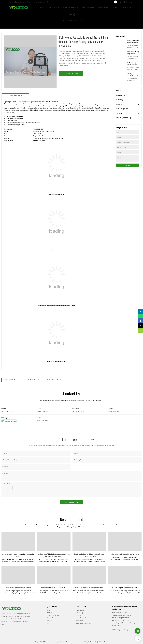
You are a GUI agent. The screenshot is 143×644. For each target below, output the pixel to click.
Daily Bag (79, 20)
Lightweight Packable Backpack (14, 380)
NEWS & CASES (88, 7)
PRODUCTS (53, 8)
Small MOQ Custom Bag (123, 118)
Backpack (21, 102)
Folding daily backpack (54, 380)
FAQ (117, 7)
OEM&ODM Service (53, 615)
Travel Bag (119, 113)
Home (49, 610)
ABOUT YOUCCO (104, 7)
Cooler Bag (119, 100)
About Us (50, 621)
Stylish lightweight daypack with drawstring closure (133, 76)
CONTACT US (127, 7)
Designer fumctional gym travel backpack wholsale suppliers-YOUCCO (133, 43)
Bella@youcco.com (43, 411)
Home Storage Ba (82, 618)
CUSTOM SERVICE (71, 7)
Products (50, 613)
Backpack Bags (121, 95)
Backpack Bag (81, 610)
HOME (42, 7)
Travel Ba (79, 621)
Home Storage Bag (122, 109)
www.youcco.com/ (114, 411)
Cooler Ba (79, 613)
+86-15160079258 (9, 421)
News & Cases (51, 618)
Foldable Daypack (34, 380)
